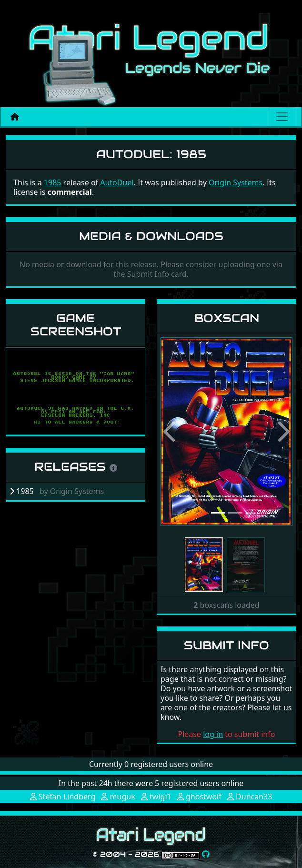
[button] (171, 432)
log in (213, 734)
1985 (53, 182)
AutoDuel (117, 182)
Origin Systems (236, 182)
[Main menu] (282, 117)
